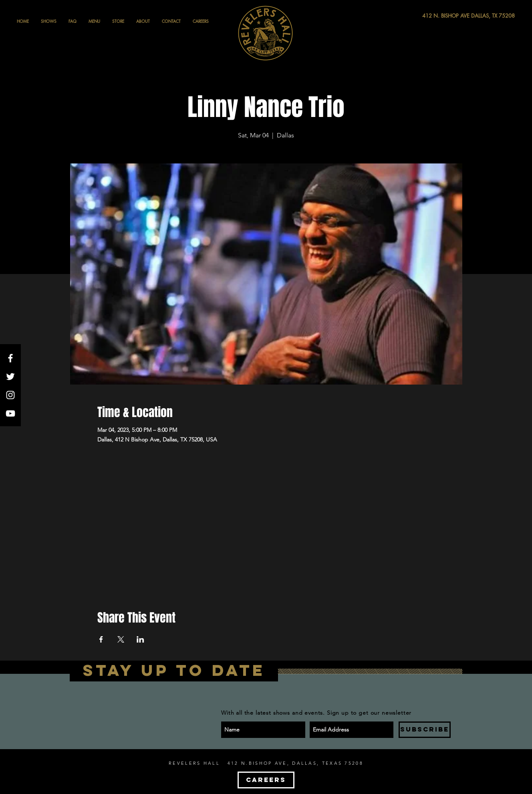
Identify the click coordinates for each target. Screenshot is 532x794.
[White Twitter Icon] (10, 377)
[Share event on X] (121, 639)
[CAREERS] (266, 780)
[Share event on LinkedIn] (140, 639)
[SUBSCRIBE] (425, 730)
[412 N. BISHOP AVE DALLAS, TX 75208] (439, 16)
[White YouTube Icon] (10, 413)
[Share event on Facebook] (101, 639)
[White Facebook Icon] (10, 358)
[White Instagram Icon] (10, 395)
